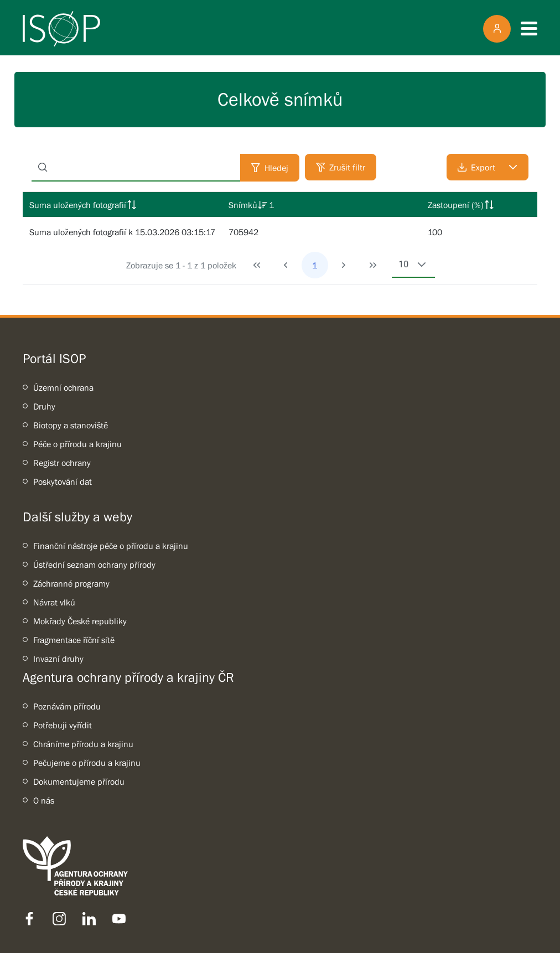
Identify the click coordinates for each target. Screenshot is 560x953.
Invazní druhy (58, 659)
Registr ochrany (62, 463)
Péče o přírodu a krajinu (77, 444)
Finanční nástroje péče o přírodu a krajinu (111, 546)
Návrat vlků (54, 602)
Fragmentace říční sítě (74, 640)
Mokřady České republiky (80, 621)
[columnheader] (122, 205)
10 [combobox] (403, 264)
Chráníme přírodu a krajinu (83, 744)
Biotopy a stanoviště (71, 425)
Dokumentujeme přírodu (79, 781)
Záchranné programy (71, 583)
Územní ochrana (63, 387)
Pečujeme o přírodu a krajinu (87, 763)
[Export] (488, 167)
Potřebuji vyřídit (63, 725)
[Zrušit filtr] (341, 167)
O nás (44, 800)
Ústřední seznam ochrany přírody (94, 564)
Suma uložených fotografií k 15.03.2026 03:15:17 (122, 232)
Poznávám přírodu (67, 706)
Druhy (44, 406)
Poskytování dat (63, 481)
